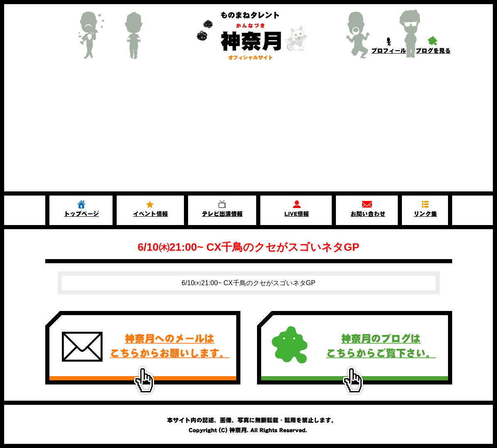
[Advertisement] (248, 129)
